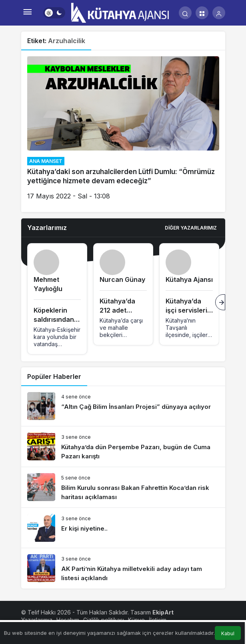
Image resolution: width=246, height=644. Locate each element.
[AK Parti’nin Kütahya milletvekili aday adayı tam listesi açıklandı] (123, 568)
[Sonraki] (220, 302)
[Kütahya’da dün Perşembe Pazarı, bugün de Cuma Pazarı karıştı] (123, 447)
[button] (202, 13)
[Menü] (28, 13)
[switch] (54, 13)
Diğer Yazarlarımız (191, 228)
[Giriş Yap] (219, 13)
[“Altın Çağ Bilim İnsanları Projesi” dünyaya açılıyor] (123, 406)
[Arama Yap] (185, 13)
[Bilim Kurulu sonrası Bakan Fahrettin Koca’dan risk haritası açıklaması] (123, 487)
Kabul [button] (228, 633)
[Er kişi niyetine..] (123, 528)
